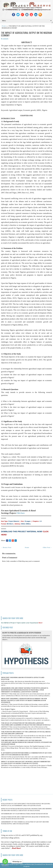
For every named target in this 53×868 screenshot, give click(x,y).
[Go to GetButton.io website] (5, 866)
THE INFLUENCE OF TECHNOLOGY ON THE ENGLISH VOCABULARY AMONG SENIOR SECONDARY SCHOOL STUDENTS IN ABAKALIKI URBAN (26, 742)
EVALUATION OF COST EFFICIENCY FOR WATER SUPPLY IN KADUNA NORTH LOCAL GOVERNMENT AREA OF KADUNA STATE (26, 805)
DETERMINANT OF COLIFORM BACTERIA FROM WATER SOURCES (24, 814)
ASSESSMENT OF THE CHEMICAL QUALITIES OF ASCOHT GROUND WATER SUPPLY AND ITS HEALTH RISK (25, 823)
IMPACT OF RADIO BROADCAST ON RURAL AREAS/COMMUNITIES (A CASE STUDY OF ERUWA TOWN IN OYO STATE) (26, 763)
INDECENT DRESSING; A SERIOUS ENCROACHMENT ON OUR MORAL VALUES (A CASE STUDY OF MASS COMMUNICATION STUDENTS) (24, 700)
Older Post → (47, 547)
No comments (5, 39)
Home (4, 26)
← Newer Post (6, 547)
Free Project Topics (8, 709)
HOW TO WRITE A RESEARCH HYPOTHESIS (22, 633)
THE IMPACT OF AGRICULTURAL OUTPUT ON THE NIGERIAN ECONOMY (26, 34)
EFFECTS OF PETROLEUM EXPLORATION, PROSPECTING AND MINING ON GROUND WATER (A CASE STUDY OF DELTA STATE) (26, 810)
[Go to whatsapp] (5, 862)
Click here (21, 513)
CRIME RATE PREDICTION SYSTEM (14, 716)
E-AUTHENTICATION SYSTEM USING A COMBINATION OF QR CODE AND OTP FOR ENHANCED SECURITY (26, 754)
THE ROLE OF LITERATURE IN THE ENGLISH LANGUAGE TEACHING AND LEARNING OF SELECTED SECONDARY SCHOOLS (26, 724)
